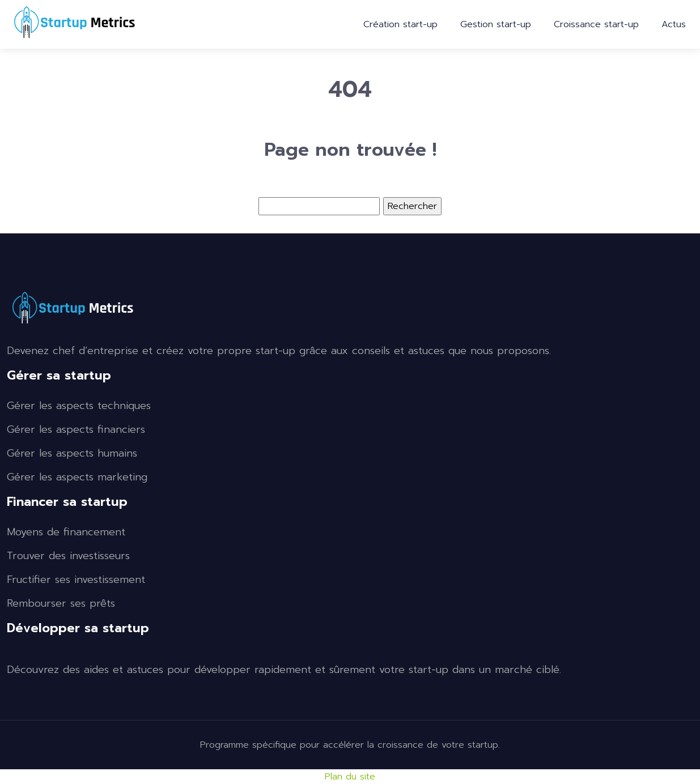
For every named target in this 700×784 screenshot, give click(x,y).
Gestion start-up (496, 24)
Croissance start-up (596, 24)
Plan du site (350, 777)
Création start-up (400, 24)
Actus (674, 24)
